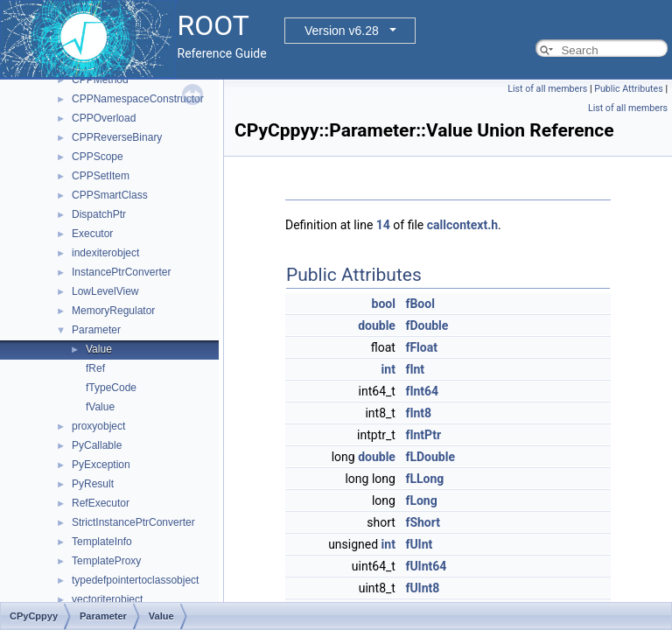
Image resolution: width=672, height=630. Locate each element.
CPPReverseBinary (117, 137)
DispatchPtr (99, 214)
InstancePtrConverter (121, 272)
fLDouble (430, 457)
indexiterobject (105, 253)
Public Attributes (629, 89)
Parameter (96, 330)
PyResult (93, 484)
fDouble (427, 325)
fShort (423, 522)
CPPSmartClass (110, 195)
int (388, 369)
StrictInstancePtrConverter (133, 522)
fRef (95, 368)
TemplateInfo (102, 542)
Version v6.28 (342, 31)
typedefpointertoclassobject (135, 580)
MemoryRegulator (113, 311)
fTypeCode (111, 388)
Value (99, 349)
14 (383, 225)
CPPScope (98, 157)
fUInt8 (422, 588)
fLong (421, 500)
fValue (100, 407)
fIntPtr (423, 435)
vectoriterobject (107, 599)
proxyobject (98, 426)
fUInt (419, 544)
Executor (92, 234)
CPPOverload (104, 118)
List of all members (547, 89)
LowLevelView (105, 291)
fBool (420, 304)
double (377, 325)
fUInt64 (426, 566)
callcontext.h (462, 225)
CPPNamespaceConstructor (138, 99)
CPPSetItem (101, 176)
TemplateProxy (106, 561)
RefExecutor (101, 503)
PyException (101, 465)
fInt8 (418, 413)
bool (384, 304)
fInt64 (422, 391)
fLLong (424, 479)
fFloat (421, 347)
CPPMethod (100, 80)
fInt (415, 369)
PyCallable (97, 445)
